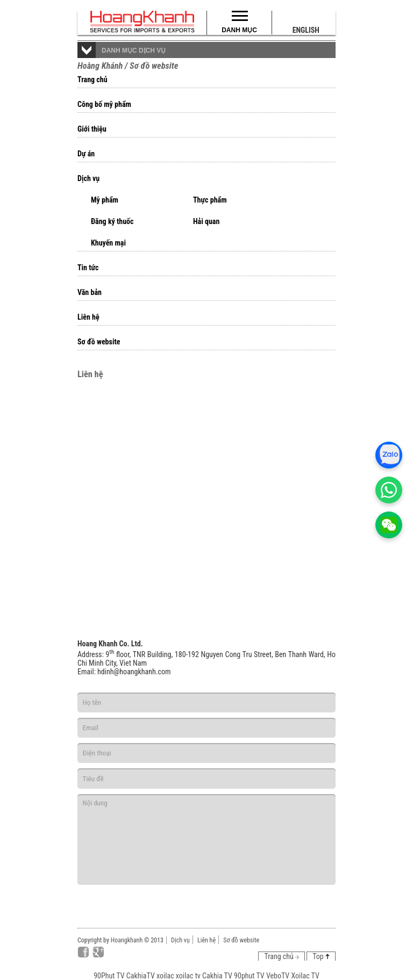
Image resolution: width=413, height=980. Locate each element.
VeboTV (278, 976)
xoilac (165, 976)
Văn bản (90, 292)
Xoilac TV (305, 976)
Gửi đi (295, 899)
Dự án (86, 154)
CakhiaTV (141, 976)
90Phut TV (109, 976)
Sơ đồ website (99, 342)
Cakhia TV (217, 976)
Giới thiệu (92, 129)
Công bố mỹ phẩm (104, 104)
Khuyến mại (108, 243)
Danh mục (239, 30)
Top (321, 956)
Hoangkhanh (127, 940)
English (306, 30)
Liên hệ (88, 317)
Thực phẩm (210, 200)
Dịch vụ (88, 178)
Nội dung (206, 840)
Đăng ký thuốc (112, 221)
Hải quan (206, 221)
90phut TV (249, 976)
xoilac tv (188, 976)
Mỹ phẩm (105, 200)
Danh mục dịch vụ (134, 51)
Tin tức (88, 268)
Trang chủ (92, 80)
